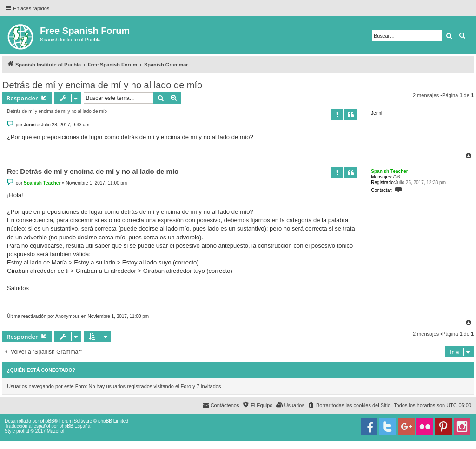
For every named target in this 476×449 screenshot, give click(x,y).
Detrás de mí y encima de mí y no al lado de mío (102, 85)
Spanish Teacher (389, 171)
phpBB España (75, 426)
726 (396, 177)
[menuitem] (349, 405)
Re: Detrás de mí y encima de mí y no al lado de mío (93, 171)
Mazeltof (56, 431)
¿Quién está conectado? (41, 370)
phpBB (47, 421)
